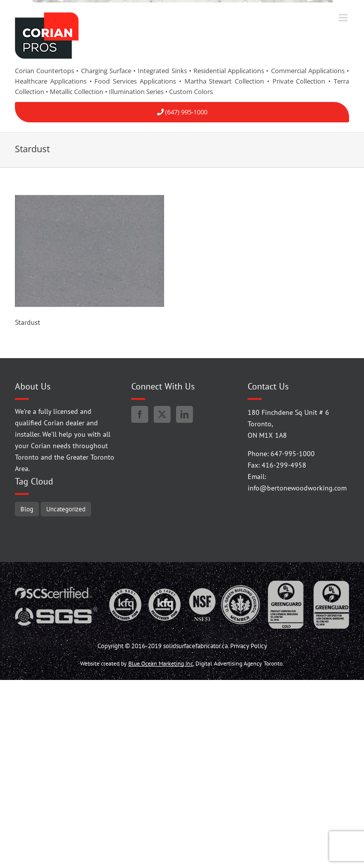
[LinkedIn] (184, 414)
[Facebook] (140, 414)
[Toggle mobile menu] (344, 18)
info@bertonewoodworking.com (297, 488)
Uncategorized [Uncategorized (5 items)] (66, 509)
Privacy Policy (249, 646)
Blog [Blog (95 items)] (27, 509)
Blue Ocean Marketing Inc (161, 663)
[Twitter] (162, 414)
